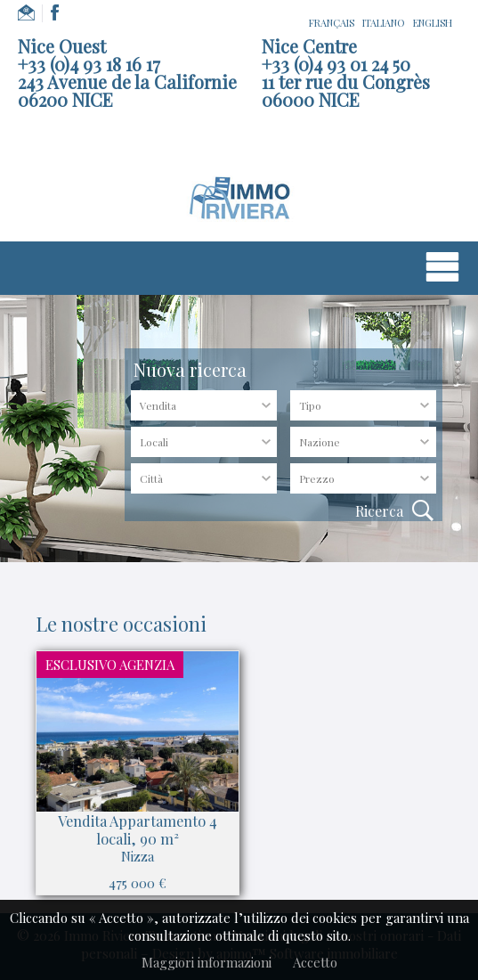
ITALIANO (384, 23)
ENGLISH (433, 23)
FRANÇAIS (332, 23)
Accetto (315, 962)
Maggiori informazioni (207, 962)
